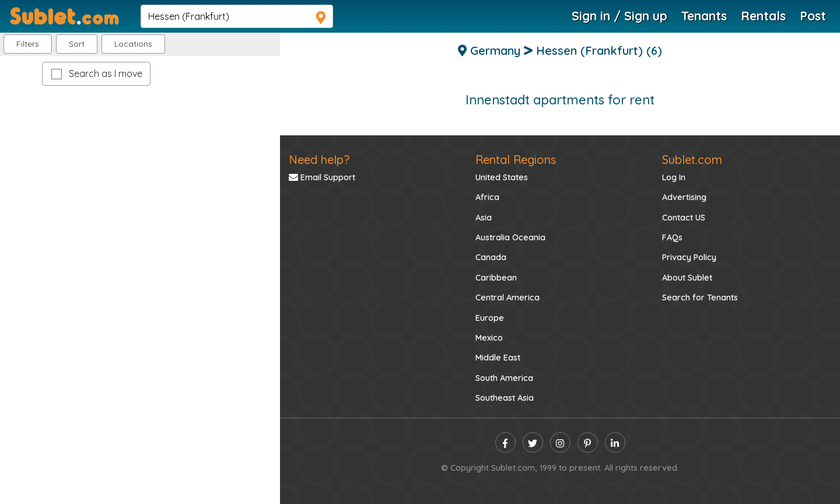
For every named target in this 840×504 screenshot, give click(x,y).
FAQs (672, 237)
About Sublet (687, 278)
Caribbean (496, 278)
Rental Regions (516, 160)
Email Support (322, 177)
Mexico (489, 338)
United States (502, 177)
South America (504, 378)
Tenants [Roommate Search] (704, 16)
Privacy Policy (689, 257)
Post (813, 16)
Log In (674, 177)
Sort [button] (77, 44)
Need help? (319, 160)
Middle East (498, 358)
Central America (508, 297)
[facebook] (505, 442)
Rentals (763, 16)
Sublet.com (692, 160)
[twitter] (533, 442)
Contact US (684, 218)
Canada (491, 257)
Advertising (684, 197)
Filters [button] (28, 44)
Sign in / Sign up (619, 16)
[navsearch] (237, 16)
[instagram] (560, 442)
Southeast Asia (505, 398)
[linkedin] (615, 442)
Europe (490, 318)
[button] (133, 44)
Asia (484, 218)
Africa (487, 197)
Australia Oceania (510, 237)
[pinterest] (588, 442)
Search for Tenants (700, 297)
